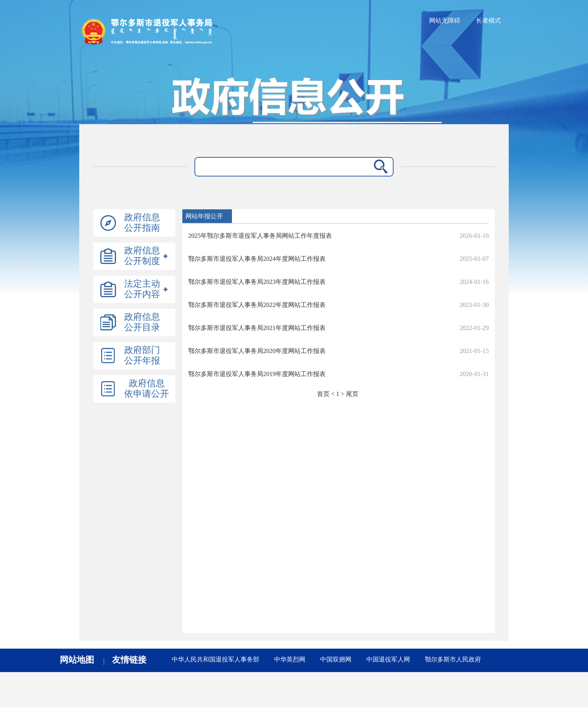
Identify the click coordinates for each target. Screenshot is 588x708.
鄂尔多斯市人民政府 (453, 659)
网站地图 (77, 660)
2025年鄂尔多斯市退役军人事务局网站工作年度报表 (260, 236)
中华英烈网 (290, 659)
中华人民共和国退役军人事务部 (216, 659)
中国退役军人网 (388, 659)
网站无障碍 (445, 21)
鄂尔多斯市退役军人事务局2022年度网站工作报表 (257, 305)
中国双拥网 (336, 659)
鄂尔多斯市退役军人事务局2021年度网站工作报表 (257, 328)
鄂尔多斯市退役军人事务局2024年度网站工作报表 (257, 259)
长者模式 (488, 21)
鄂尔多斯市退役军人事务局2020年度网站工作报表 (257, 351)
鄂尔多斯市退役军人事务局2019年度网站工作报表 (257, 374)
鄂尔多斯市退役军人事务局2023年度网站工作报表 (257, 282)
